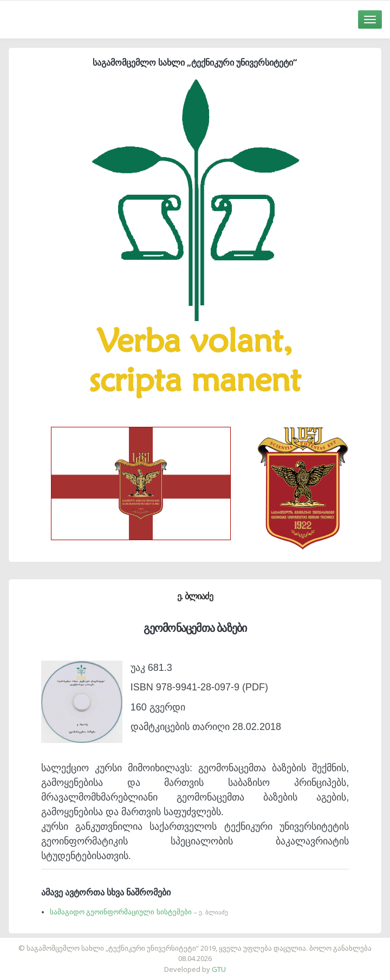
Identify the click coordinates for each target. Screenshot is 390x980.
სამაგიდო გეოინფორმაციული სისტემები (139, 912)
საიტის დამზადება (227, 943)
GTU (219, 969)
